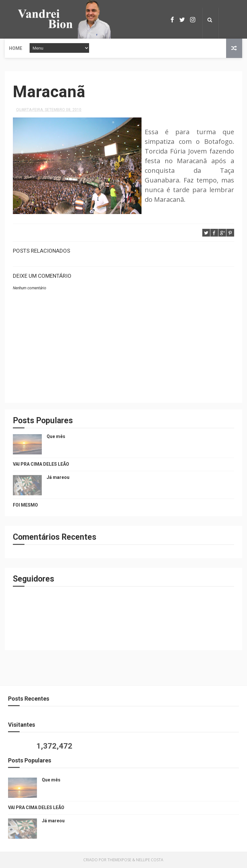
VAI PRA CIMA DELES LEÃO (41, 464)
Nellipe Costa (150, 860)
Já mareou (58, 477)
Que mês (56, 436)
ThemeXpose (119, 860)
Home (16, 48)
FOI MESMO (25, 505)
